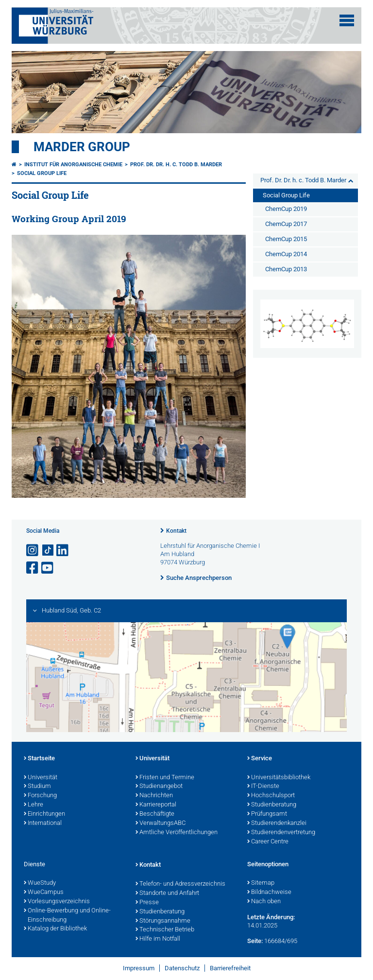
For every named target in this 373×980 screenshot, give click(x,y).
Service (260, 759)
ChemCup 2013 (286, 269)
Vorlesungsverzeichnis (57, 902)
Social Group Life (42, 173)
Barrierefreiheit (230, 968)
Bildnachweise (269, 892)
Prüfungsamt (267, 814)
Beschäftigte (155, 814)
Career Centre (268, 842)
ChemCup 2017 (286, 224)
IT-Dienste (263, 787)
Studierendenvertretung (281, 833)
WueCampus (44, 892)
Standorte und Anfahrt (167, 893)
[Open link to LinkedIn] (63, 551)
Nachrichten (154, 796)
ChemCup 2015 (286, 239)
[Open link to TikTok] (48, 551)
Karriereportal (156, 805)
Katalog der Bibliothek (55, 929)
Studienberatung (272, 805)
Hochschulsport (271, 796)
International (43, 823)
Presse (147, 903)
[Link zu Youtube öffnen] (48, 568)
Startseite (39, 759)
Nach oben (264, 902)
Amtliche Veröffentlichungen (177, 833)
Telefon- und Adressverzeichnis (180, 884)
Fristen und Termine (165, 778)
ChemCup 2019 (286, 209)
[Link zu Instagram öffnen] (33, 551)
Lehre (34, 805)
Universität (41, 778)
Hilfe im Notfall (158, 939)
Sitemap (261, 883)
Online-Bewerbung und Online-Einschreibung (67, 916)
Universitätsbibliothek (279, 778)
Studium (37, 787)
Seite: (255, 941)
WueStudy (40, 883)
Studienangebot (159, 787)
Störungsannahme (163, 921)
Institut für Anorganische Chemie (73, 165)
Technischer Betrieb (165, 930)
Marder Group (82, 147)
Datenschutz (182, 968)
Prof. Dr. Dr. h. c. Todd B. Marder (176, 165)
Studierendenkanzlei (277, 823)
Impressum (139, 968)
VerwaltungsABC (161, 823)
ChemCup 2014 (286, 254)
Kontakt (176, 531)
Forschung (40, 796)
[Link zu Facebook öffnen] (33, 568)
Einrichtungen (44, 814)
